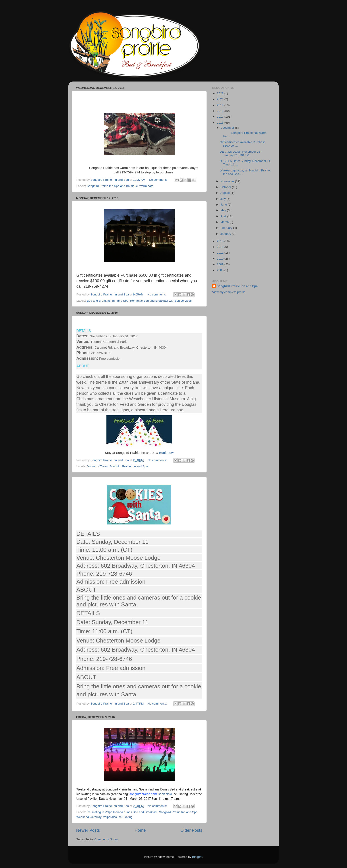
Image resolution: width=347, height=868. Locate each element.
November (228, 181)
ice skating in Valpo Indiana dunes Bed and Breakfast (122, 812)
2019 (221, 105)
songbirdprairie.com (143, 794)
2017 (221, 117)
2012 (221, 247)
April (224, 216)
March (225, 222)
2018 (221, 111)
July (224, 199)
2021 (221, 99)
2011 (221, 253)
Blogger (197, 857)
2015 (221, 241)
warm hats (146, 186)
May (224, 210)
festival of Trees (97, 466)
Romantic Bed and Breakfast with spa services (161, 301)
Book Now (165, 794)
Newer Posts (88, 830)
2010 (221, 259)
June (224, 205)
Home (140, 830)
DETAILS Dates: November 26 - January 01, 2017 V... (241, 153)
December (228, 128)
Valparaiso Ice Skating (118, 817)
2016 (221, 123)
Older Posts (191, 830)
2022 (221, 93)
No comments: (159, 180)
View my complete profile (229, 292)
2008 (221, 270)
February (227, 228)
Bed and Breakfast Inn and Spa (108, 301)
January (226, 234)
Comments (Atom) (107, 839)
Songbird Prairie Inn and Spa (128, 466)
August (226, 193)
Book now (166, 453)
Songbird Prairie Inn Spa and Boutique (112, 186)
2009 (221, 264)
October (226, 187)
